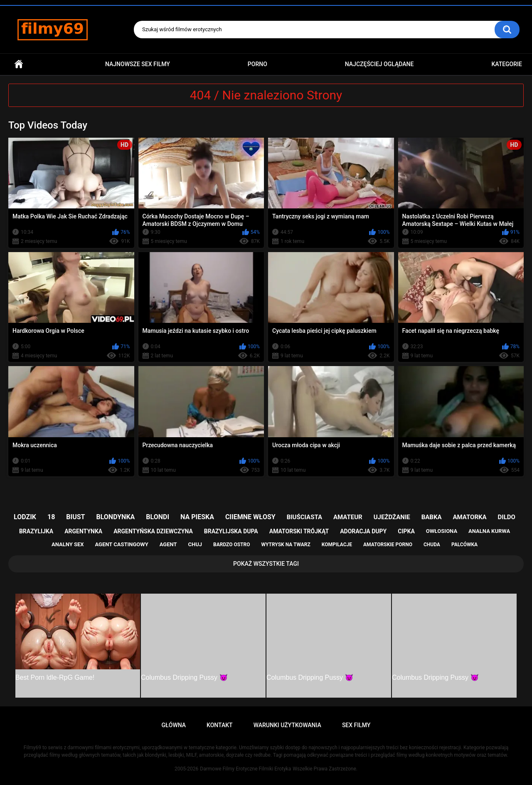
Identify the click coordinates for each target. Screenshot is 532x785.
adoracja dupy (363, 531)
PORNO (257, 64)
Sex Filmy (356, 725)
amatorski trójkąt (299, 531)
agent (168, 544)
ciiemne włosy (250, 517)
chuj (195, 544)
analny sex (68, 544)
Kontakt (220, 725)
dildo (507, 517)
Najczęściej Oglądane (379, 64)
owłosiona (442, 531)
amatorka (469, 517)
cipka (406, 531)
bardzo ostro (232, 545)
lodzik (25, 517)
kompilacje (337, 545)
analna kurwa (489, 531)
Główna (19, 64)
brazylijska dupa (231, 531)
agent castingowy (121, 544)
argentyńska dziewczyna (153, 531)
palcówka (464, 545)
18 (51, 517)
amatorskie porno (388, 545)
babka (432, 517)
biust (75, 517)
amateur (348, 517)
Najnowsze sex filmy (138, 64)
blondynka (115, 517)
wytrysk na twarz (286, 545)
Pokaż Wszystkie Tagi (266, 564)
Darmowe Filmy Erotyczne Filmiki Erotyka (245, 769)
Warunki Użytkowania (287, 725)
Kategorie (507, 64)
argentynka (83, 531)
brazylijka (36, 531)
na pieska (197, 517)
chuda (432, 545)
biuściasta (304, 517)
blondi (158, 517)
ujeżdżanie (392, 517)
